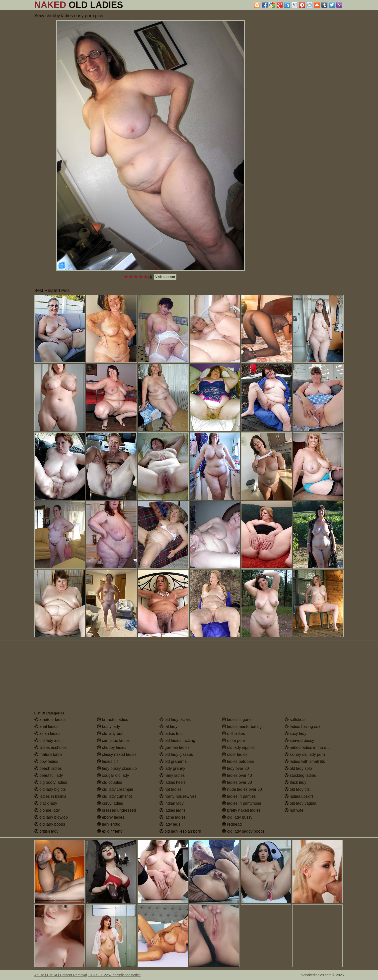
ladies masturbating (242, 727)
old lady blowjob (51, 817)
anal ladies (46, 727)
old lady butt (110, 734)
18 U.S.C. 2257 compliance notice (114, 975)
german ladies (175, 747)
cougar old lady (113, 775)
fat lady (168, 727)
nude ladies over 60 (242, 789)
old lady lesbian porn (180, 831)
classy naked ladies (117, 754)
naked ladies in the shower (311, 747)
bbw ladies (46, 761)
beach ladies (48, 768)
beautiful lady (49, 775)
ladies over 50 (237, 782)
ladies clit (108, 761)
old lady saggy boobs (243, 831)
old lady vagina (300, 803)
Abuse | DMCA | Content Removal (61, 975)
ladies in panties (239, 796)
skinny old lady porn (305, 754)
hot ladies (171, 789)
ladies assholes (51, 747)
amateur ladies (50, 720)
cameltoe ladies (113, 740)
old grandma (173, 761)
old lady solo (298, 768)
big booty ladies (51, 782)
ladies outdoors (238, 761)
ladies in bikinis (50, 796)
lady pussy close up (117, 768)
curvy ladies (110, 803)
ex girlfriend (110, 831)
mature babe (48, 754)
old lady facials (175, 720)
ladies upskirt (299, 796)
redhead (232, 824)
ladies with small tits (305, 761)
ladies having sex (302, 727)
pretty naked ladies (241, 810)
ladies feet (171, 734)
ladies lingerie (237, 720)
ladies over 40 (237, 775)
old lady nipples (238, 747)
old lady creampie (115, 789)
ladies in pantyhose (242, 803)
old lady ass (47, 740)
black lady (46, 803)
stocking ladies (300, 775)
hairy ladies (172, 775)
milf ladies (233, 734)
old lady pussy (237, 817)
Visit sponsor (165, 277)
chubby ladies (112, 747)
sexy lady (295, 734)
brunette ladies (113, 720)
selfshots (295, 720)
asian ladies (47, 734)
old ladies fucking (177, 740)
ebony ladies (111, 817)
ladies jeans (173, 810)
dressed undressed (116, 810)
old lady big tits (50, 789)
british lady (46, 831)
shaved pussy (299, 740)
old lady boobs (50, 824)
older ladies (235, 754)
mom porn (233, 740)
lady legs (170, 824)
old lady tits (297, 789)
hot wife (294, 810)
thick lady (295, 782)
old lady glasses (176, 754)
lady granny (172, 768)
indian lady (172, 803)
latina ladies (173, 817)
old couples (110, 782)
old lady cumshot (114, 796)
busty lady (108, 727)
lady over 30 (235, 768)
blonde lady (47, 810)
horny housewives (178, 796)
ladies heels (173, 782)
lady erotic (109, 824)
